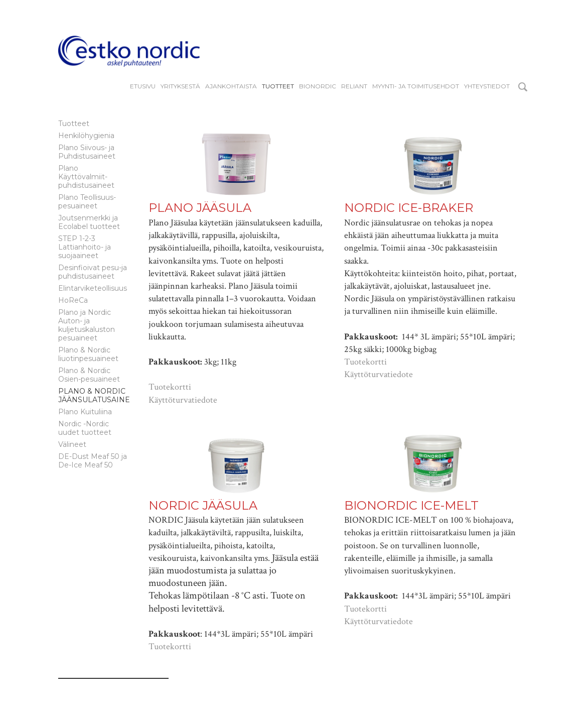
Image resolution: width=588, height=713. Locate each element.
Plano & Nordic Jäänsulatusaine (94, 395)
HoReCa (73, 300)
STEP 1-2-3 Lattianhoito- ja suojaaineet (85, 247)
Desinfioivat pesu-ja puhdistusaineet (93, 272)
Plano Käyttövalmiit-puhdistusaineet (86, 177)
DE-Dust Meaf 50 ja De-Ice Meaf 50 (93, 461)
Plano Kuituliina (85, 412)
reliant (354, 86)
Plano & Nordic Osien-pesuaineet (89, 375)
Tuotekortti (170, 387)
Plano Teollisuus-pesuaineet (87, 202)
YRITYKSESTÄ (180, 86)
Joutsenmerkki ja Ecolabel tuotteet (89, 222)
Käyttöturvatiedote (183, 400)
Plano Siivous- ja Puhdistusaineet (87, 152)
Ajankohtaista (231, 86)
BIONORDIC (318, 86)
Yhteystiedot (487, 86)
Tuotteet (278, 86)
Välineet (72, 444)
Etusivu (143, 86)
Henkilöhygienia (86, 136)
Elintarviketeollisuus (93, 288)
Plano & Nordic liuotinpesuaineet (88, 354)
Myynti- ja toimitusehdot (416, 86)
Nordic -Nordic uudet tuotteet (85, 428)
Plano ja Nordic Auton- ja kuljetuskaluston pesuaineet (87, 325)
